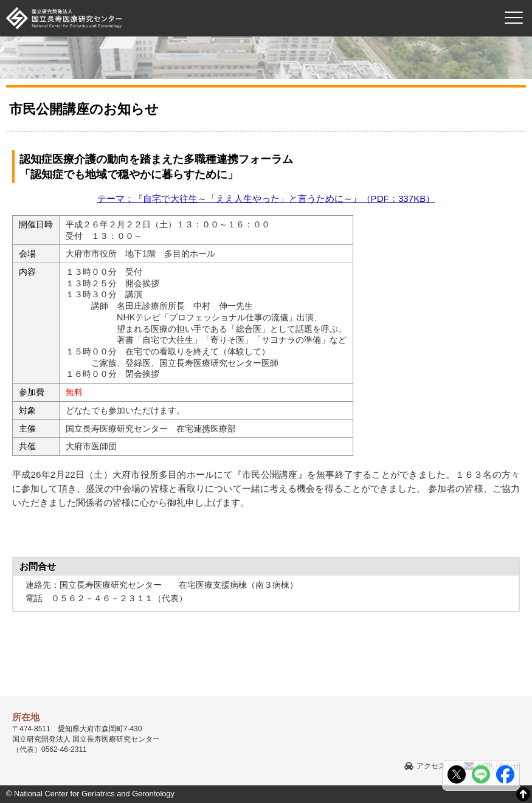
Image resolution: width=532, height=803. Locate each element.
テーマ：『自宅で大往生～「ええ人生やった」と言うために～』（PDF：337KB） (266, 198)
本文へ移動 (241, 0)
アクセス (431, 766)
